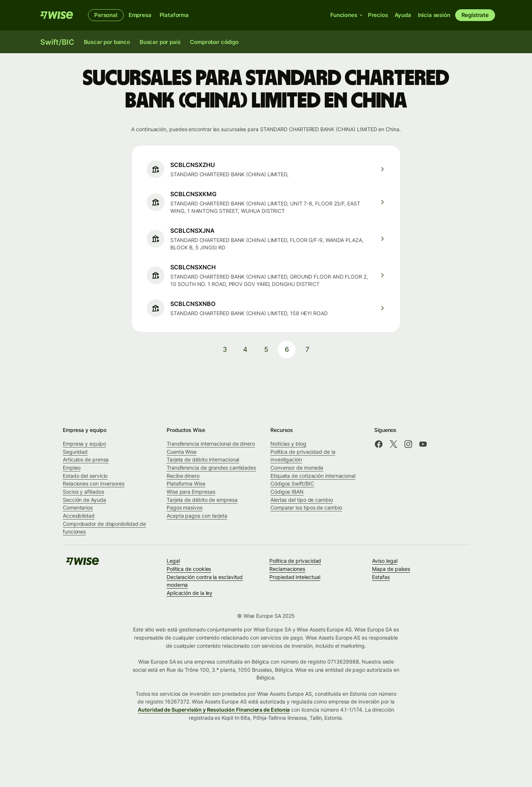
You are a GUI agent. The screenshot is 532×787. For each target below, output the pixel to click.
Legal (173, 561)
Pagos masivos (185, 507)
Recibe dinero (183, 476)
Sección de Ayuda (84, 500)
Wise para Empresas (191, 492)
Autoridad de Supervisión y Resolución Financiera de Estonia (214, 710)
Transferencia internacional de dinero (211, 444)
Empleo (72, 468)
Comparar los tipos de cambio (306, 507)
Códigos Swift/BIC (292, 483)
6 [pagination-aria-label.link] (287, 349)
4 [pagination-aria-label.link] (245, 349)
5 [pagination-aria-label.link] (266, 349)
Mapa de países (391, 569)
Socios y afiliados (83, 492)
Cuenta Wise (182, 452)
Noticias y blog (288, 444)
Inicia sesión (434, 15)
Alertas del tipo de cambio (302, 500)
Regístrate (475, 15)
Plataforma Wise (186, 483)
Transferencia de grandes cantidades (211, 468)
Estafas (381, 577)
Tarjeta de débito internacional (203, 459)
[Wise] (57, 15)
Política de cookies (189, 569)
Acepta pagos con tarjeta (197, 516)
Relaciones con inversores (94, 483)
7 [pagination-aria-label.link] (307, 349)
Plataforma (174, 15)
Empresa (140, 15)
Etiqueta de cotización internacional (313, 476)
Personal (106, 15)
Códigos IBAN (287, 492)
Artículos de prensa (86, 459)
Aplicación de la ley (190, 593)
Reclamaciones (287, 569)
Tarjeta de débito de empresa (202, 500)
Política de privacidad (295, 561)
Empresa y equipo (84, 444)
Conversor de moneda (297, 468)
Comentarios (78, 507)
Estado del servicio (85, 476)
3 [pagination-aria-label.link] (225, 349)
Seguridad (75, 452)
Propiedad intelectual (295, 577)
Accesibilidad (79, 516)
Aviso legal (385, 561)
